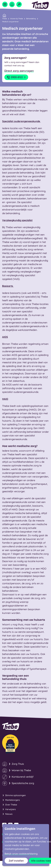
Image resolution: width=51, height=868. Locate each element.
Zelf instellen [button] (16, 861)
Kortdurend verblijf (23, 777)
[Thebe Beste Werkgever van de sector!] (10, 744)
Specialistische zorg (23, 783)
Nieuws (9, 814)
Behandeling (31, 19)
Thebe (5, 18)
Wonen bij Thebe (17, 19)
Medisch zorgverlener (10, 22)
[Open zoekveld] (19, 4)
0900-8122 (17, 77)
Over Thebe (11, 805)
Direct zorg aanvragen (19, 71)
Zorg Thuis (18, 764)
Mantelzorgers (13, 800)
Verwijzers (10, 809)
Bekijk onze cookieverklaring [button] (21, 854)
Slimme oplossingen (15, 795)
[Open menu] (5, 4)
